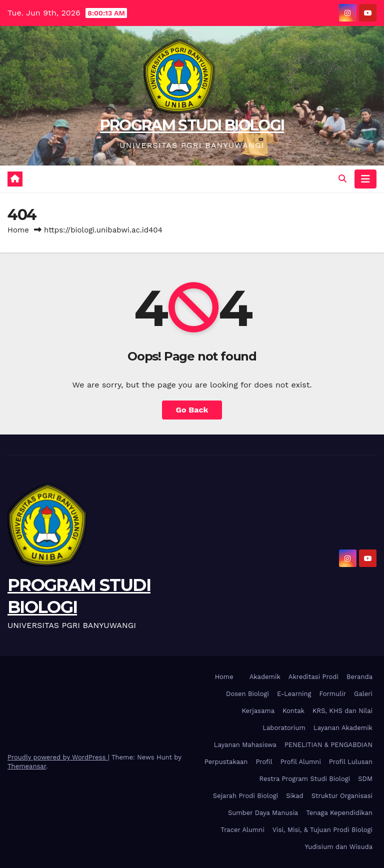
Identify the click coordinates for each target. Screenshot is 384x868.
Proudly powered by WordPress (58, 757)
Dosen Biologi (247, 694)
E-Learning (294, 694)
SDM (365, 779)
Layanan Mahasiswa (245, 745)
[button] (342, 179)
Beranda (359, 677)
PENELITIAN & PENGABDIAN (328, 745)
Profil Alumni (301, 762)
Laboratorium (284, 728)
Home (18, 230)
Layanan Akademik (343, 728)
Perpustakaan (226, 762)
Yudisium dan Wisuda (338, 847)
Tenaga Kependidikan (339, 813)
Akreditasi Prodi (313, 677)
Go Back (192, 410)
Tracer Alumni (242, 830)
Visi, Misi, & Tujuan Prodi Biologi (322, 830)
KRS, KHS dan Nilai (342, 711)
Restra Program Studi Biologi (305, 779)
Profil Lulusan (351, 762)
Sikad (294, 796)
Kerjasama (258, 711)
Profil (264, 762)
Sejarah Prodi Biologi (245, 796)
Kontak (293, 711)
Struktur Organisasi (342, 796)
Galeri (363, 694)
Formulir (333, 694)
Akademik (265, 677)
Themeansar (27, 766)
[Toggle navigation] (365, 179)
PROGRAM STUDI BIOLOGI (192, 125)
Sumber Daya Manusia (263, 813)
